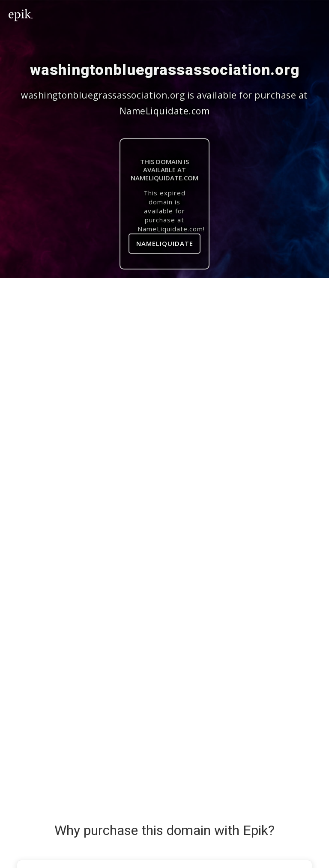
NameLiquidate (165, 243)
